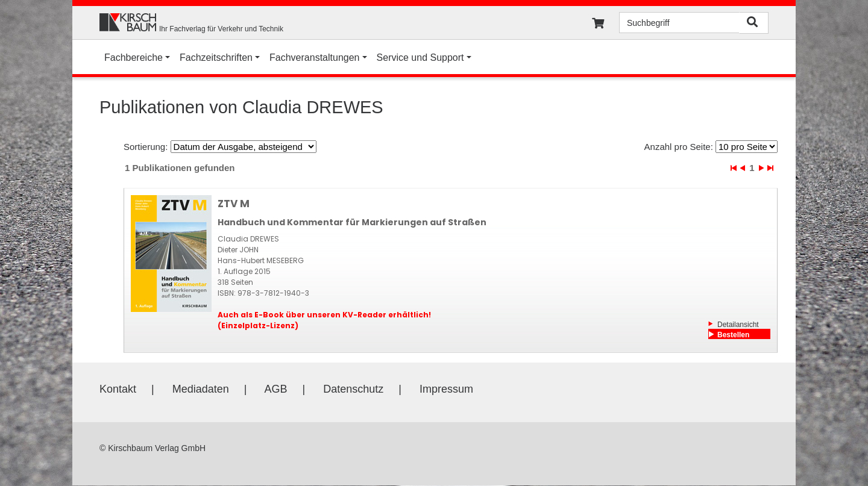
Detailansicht (738, 325)
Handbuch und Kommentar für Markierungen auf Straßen (352, 222)
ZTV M (234, 204)
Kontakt (118, 389)
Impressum (446, 389)
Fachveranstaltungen (314, 58)
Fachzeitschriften (216, 58)
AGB (276, 389)
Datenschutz (353, 389)
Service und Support (420, 58)
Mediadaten (201, 389)
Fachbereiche (134, 58)
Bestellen (733, 335)
